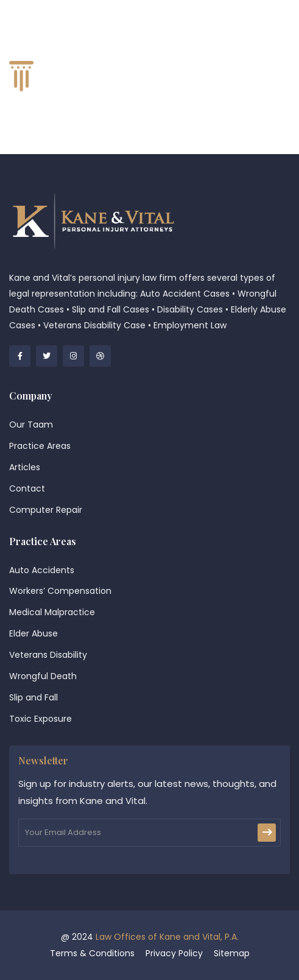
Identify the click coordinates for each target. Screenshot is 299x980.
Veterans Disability (48, 655)
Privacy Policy (174, 953)
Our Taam (31, 425)
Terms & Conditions (92, 953)
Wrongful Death (43, 676)
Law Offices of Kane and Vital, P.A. (167, 937)
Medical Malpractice (52, 612)
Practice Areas (40, 446)
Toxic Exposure (40, 719)
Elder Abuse (33, 633)
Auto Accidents (42, 570)
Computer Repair (46, 510)
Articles (25, 467)
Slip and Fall (33, 697)
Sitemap (232, 953)
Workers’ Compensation (60, 591)
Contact (27, 488)
